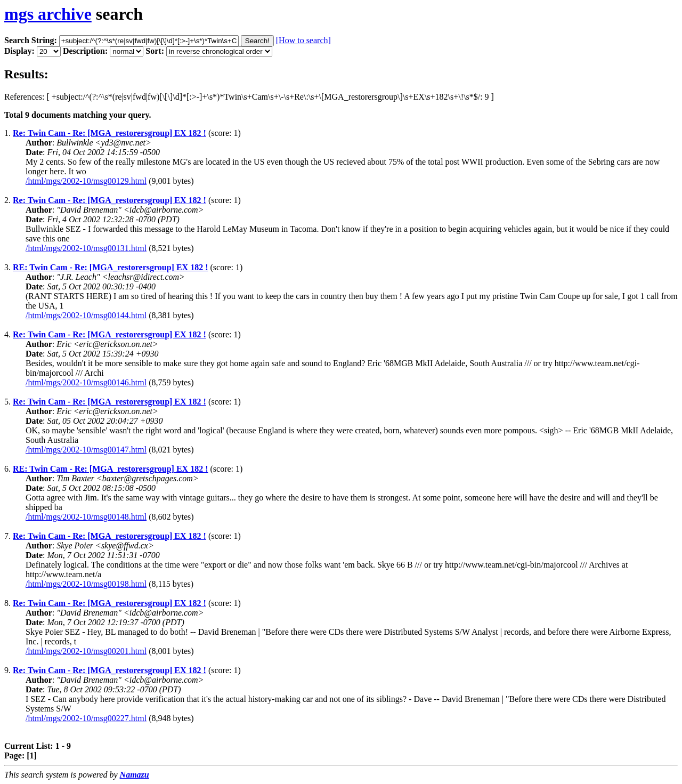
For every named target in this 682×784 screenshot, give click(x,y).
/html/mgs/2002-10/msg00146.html (86, 382)
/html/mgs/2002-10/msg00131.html (86, 248)
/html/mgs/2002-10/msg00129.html (86, 181)
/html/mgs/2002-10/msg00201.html (86, 651)
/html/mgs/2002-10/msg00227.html (86, 718)
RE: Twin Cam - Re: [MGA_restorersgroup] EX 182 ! (110, 267)
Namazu (135, 775)
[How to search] (303, 40)
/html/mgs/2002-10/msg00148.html (86, 517)
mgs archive (48, 14)
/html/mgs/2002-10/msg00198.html (86, 584)
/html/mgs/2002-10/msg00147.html (86, 450)
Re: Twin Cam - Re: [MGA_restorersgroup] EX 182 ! (109, 133)
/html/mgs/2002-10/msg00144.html (86, 315)
